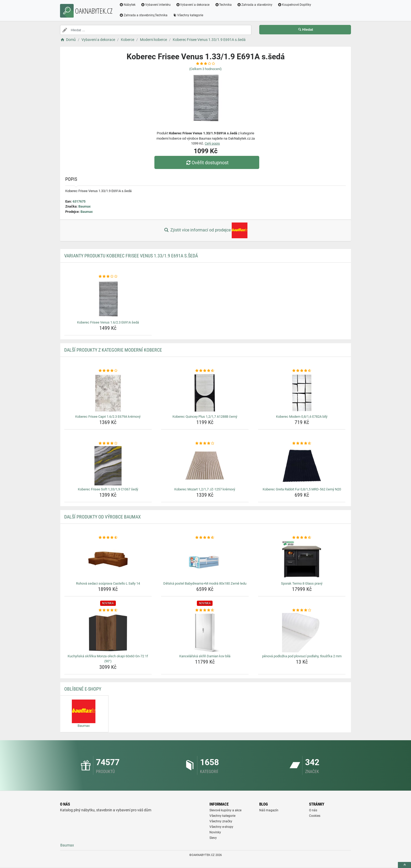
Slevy (213, 838)
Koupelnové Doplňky (294, 5)
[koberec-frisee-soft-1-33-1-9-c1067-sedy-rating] (108, 443)
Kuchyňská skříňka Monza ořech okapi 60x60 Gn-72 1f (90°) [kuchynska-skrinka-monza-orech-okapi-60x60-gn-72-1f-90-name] (108, 659)
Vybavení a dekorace (193, 5)
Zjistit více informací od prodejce (206, 230)
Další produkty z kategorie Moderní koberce (113, 350)
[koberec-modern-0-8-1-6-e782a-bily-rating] (302, 371)
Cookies (315, 816)
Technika (223, 5)
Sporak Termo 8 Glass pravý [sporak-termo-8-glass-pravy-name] (302, 583)
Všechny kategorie (188, 15)
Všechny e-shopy (221, 827)
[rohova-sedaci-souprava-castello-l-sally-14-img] (108, 560)
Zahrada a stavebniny (255, 5)
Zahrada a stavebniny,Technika (143, 15)
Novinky (215, 832)
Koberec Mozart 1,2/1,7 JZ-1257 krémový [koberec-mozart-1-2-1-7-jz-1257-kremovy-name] (205, 489)
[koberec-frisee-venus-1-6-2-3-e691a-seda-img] (108, 299)
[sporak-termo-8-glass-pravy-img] (302, 560)
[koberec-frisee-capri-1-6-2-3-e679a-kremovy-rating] (108, 371)
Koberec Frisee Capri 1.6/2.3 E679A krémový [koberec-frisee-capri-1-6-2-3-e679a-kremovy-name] (108, 417)
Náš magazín (269, 810)
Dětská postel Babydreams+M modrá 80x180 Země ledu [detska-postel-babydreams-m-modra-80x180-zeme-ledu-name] (205, 583)
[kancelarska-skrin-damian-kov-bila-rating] (205, 610)
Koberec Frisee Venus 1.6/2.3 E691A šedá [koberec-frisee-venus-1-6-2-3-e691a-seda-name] (108, 322)
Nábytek (127, 5)
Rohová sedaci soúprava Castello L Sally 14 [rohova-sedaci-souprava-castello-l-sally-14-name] (108, 583)
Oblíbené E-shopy (83, 689)
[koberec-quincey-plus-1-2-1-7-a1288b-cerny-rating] (205, 371)
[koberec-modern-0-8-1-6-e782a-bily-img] (302, 393)
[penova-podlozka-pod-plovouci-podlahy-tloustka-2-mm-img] (302, 633)
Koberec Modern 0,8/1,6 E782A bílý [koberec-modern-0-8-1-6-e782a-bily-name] (302, 417)
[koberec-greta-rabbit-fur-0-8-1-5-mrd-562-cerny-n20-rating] (302, 443)
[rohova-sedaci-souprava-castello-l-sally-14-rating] (108, 538)
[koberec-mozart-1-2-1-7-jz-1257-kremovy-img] (205, 466)
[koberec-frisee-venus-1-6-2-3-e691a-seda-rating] (108, 277)
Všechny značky (221, 821)
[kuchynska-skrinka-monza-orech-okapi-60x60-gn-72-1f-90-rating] (108, 610)
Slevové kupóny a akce (225, 810)
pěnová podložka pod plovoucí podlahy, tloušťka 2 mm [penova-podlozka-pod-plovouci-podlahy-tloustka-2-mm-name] (302, 656)
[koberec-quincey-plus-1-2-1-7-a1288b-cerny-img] (205, 393)
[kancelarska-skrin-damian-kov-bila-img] (205, 633)
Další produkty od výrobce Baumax (102, 517)
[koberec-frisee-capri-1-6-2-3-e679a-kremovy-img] (108, 393)
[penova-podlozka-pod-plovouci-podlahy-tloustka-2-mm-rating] (302, 610)
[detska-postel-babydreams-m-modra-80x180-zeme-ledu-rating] (205, 538)
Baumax (85, 206)
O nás (313, 810)
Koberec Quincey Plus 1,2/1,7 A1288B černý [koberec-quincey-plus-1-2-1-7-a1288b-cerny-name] (205, 417)
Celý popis (212, 143)
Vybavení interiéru (156, 5)
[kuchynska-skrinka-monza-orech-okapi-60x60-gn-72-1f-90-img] (108, 633)
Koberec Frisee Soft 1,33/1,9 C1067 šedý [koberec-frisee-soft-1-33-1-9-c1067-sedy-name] (108, 489)
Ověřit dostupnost (207, 163)
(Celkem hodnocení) (206, 69)
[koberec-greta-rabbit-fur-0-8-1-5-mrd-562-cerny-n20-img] (302, 466)
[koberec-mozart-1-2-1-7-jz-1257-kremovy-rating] (205, 443)
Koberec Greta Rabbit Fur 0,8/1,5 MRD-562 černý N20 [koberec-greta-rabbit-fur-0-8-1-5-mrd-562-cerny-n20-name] (302, 489)
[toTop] (404, 865)
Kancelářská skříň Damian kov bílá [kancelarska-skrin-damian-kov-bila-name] (205, 656)
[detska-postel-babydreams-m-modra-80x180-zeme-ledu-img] (205, 560)
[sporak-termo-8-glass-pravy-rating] (302, 538)
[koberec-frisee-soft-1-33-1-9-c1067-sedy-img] (108, 466)
